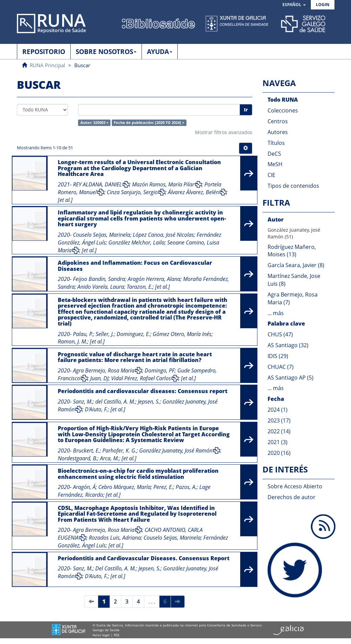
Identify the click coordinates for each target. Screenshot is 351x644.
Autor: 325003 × (94, 123)
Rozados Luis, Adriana (115, 538)
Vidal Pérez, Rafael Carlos (141, 378)
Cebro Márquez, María (124, 487)
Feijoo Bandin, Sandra (99, 279)
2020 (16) (279, 453)
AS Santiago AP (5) (291, 378)
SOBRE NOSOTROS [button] (106, 52)
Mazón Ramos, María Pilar (163, 184)
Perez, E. (163, 487)
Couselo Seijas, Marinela (102, 235)
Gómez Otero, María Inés (182, 334)
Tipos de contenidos (293, 186)
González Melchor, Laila (136, 242)
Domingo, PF (160, 370)
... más (276, 313)
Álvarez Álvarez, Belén (193, 192)
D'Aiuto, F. (96, 409)
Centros (278, 121)
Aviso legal (101, 635)
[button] (294, 5)
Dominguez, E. (133, 334)
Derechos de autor (292, 497)
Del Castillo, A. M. (116, 568)
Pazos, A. (186, 487)
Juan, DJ (99, 378)
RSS (117, 635)
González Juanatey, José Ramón (176, 450)
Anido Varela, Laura (101, 287)
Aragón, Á (84, 487)
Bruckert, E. (86, 450)
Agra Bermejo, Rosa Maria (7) (293, 298)
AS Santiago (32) (288, 345)
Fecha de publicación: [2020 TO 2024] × (149, 123)
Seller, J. (105, 334)
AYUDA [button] (160, 52)
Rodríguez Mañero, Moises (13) (292, 251)
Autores (278, 132)
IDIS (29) (278, 356)
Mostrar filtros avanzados (224, 132)
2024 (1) (278, 410)
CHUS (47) (280, 334)
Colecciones (283, 110)
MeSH (275, 164)
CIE (271, 175)
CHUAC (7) (281, 367)
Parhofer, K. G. (119, 450)
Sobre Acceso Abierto (295, 486)
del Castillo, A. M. (115, 402)
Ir (246, 110)
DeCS (274, 154)
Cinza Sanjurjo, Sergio (132, 192)
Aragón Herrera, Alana (154, 279)
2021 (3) (278, 442)
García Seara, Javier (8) (296, 265)
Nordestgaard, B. (78, 458)
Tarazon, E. (140, 287)
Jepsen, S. (149, 402)
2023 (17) (279, 420)
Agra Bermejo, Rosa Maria (104, 370)
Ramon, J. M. (72, 341)
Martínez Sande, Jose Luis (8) (294, 280)
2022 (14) (279, 431)
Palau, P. (83, 334)
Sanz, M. (83, 402)
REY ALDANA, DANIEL (97, 184)
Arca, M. (109, 458)
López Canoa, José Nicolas (163, 235)
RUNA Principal (47, 65)
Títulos (276, 143)
